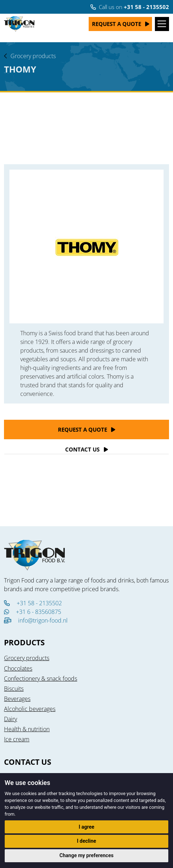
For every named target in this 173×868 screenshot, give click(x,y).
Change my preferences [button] (86, 855)
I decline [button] (86, 841)
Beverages (17, 699)
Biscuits (14, 689)
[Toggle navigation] (162, 24)
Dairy (10, 719)
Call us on (130, 7)
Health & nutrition (27, 729)
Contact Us (82, 449)
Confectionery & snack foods (41, 679)
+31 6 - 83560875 (33, 612)
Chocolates (18, 668)
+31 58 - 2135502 (33, 603)
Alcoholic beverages (30, 709)
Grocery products (33, 56)
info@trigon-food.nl (43, 620)
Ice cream (17, 739)
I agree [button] (86, 827)
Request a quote (117, 24)
